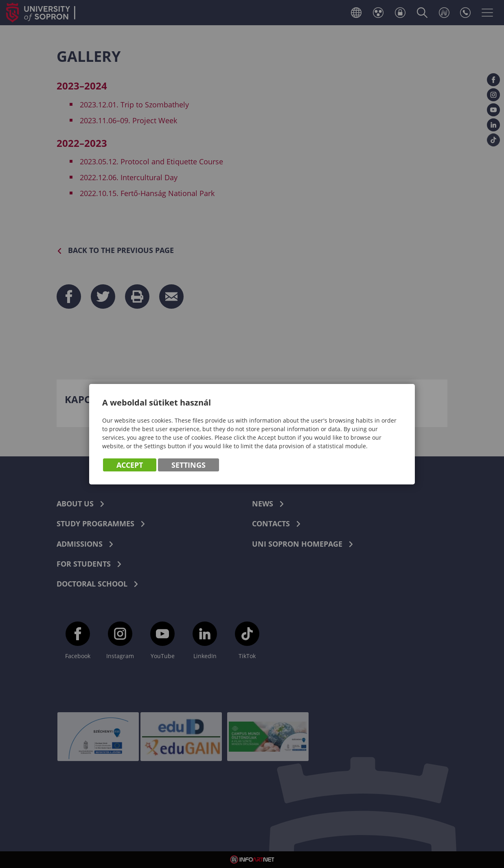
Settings (188, 465)
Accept (130, 465)
